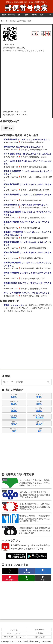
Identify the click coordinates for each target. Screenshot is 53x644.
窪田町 (39, 404)
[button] (48, 382)
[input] (26, 382)
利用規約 (39, 633)
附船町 (14, 417)
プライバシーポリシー (14, 637)
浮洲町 (14, 424)
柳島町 (39, 424)
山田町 (14, 397)
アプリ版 (14, 630)
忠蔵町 (39, 411)
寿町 (14, 431)
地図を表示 (8, 128)
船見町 (14, 404)
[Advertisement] (26, 81)
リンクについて (14, 633)
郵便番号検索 (26, 8)
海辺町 (14, 411)
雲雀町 (39, 397)
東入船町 (39, 417)
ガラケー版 (39, 630)
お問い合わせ (39, 637)
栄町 (39, 431)
